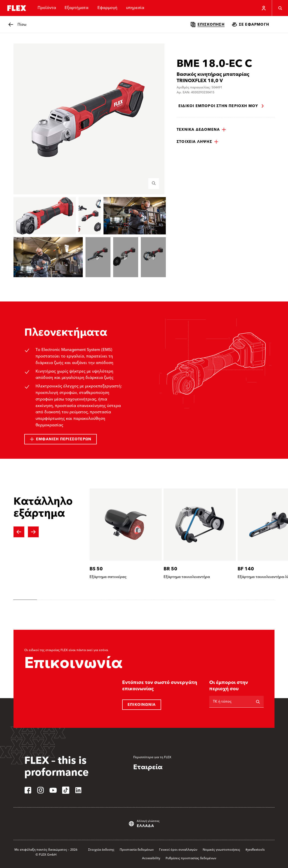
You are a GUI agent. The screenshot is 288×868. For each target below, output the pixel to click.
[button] (201, 130)
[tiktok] (66, 790)
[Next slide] (33, 532)
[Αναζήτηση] (258, 702)
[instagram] (40, 790)
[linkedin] (78, 790)
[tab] (25, 600)
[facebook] (28, 790)
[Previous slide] (19, 532)
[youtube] (53, 790)
